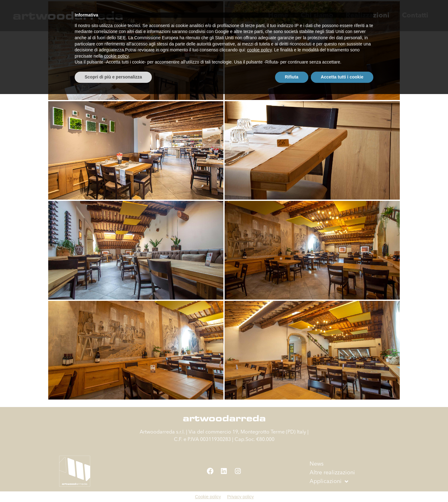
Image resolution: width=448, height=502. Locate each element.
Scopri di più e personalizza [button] (113, 485)
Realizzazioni (368, 16)
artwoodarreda (68, 16)
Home (278, 16)
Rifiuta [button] (292, 485)
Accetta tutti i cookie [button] (342, 485)
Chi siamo (317, 16)
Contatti (415, 16)
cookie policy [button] (259, 458)
